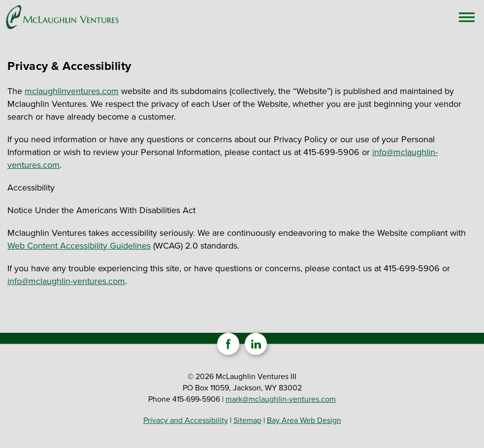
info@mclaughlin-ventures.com (66, 281)
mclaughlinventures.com (72, 91)
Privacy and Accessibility (186, 420)
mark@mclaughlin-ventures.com (281, 399)
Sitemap (247, 420)
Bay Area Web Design (304, 420)
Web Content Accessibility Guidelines (79, 246)
